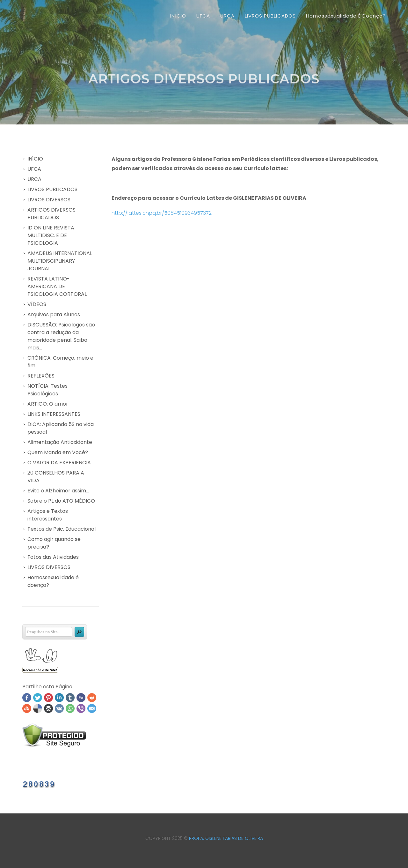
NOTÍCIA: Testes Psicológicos (47, 390)
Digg (81, 698)
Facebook (27, 698)
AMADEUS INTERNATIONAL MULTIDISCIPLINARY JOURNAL (60, 261)
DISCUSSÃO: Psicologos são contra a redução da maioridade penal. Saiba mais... (61, 336)
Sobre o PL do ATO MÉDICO (61, 501)
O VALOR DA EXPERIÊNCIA (59, 463)
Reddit (92, 698)
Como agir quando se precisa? (54, 543)
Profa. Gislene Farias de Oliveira (226, 838)
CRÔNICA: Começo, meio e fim (60, 362)
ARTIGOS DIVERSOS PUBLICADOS (51, 214)
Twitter (38, 698)
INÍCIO (178, 16)
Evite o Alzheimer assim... (58, 491)
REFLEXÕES (41, 376)
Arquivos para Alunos (54, 314)
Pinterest (48, 698)
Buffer (48, 708)
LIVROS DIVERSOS (49, 200)
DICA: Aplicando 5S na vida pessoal (61, 428)
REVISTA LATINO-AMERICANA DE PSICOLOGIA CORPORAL (57, 286)
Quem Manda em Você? (58, 452)
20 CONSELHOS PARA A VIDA (56, 477)
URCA (34, 179)
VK (59, 708)
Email (92, 708)
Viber (81, 708)
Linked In (59, 698)
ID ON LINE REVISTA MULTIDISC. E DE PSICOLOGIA (51, 235)
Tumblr (70, 698)
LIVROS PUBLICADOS (52, 189)
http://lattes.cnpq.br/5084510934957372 (162, 213)
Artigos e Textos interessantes (48, 515)
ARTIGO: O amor (48, 404)
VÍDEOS (37, 304)
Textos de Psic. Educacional (62, 529)
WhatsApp (70, 708)
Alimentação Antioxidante (60, 442)
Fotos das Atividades (53, 557)
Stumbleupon (27, 708)
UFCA (34, 169)
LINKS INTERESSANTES (54, 414)
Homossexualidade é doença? (53, 581)
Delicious (38, 708)
